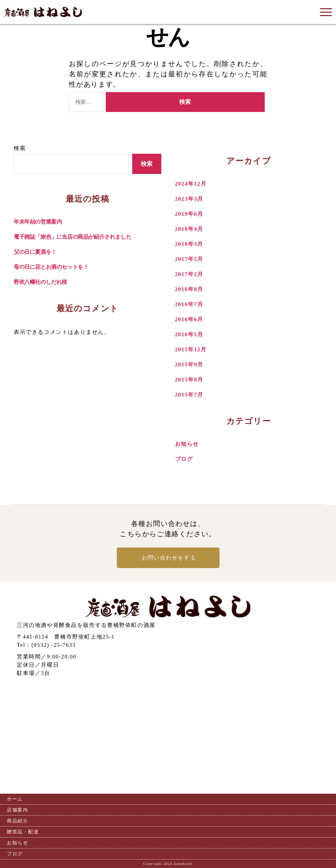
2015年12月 (191, 349)
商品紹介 (17, 821)
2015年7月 (189, 395)
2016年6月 (189, 319)
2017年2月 (189, 274)
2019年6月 (189, 214)
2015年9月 (189, 364)
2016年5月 (189, 334)
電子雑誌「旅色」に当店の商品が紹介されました (72, 237)
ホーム (15, 799)
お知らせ (187, 444)
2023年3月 (189, 199)
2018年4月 (189, 229)
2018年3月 (189, 244)
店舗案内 (17, 810)
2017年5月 (189, 259)
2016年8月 (189, 289)
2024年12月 (191, 184)
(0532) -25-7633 (54, 645)
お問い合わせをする (169, 558)
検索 (20, 148)
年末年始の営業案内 (38, 222)
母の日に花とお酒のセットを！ (51, 267)
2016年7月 (189, 304)
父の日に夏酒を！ (35, 252)
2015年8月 (189, 380)
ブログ (184, 459)
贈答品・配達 (23, 832)
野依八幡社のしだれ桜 (40, 282)
